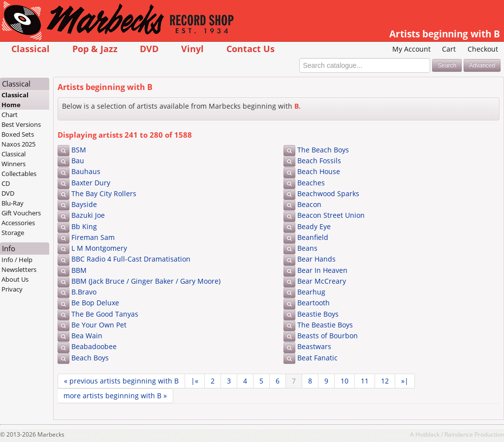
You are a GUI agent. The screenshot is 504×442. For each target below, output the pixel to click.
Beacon (309, 204)
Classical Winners (14, 159)
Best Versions (21, 124)
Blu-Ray (13, 203)
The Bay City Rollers (104, 193)
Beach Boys (90, 358)
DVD (149, 48)
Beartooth (314, 303)
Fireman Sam (93, 237)
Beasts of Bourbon (328, 336)
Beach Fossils (319, 161)
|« (195, 381)
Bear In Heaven (322, 270)
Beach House (319, 171)
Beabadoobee (94, 346)
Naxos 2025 (18, 144)
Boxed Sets (18, 134)
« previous (121, 381)
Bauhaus (86, 171)
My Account (411, 49)
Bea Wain (87, 336)
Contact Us (251, 48)
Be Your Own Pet (99, 325)
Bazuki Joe (88, 215)
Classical (31, 48)
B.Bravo (84, 292)
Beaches (311, 183)
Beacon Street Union (331, 215)
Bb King (84, 226)
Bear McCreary (322, 281)
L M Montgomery (99, 248)
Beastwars (314, 346)
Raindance (459, 434)
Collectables (19, 174)
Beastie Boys (318, 314)
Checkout (483, 49)
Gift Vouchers (21, 213)
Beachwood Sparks (328, 193)
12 (385, 381)
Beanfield (313, 237)
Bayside (84, 204)
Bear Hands (316, 259)
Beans (307, 248)
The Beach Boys (323, 150)
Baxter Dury (91, 183)
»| (405, 381)
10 (345, 381)
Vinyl (192, 48)
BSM (79, 150)
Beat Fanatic (317, 358)
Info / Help (17, 260)
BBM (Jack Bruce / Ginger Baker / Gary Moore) (146, 281)
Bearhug (311, 292)
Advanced (482, 65)
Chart (10, 115)
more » (115, 396)
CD (6, 183)
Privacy (12, 289)
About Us (15, 279)
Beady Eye (314, 226)
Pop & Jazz (95, 48)
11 (365, 381)
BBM (79, 270)
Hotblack (427, 434)
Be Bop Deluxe (95, 303)
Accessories (18, 223)
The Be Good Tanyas (105, 314)
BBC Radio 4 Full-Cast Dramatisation (131, 259)
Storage (13, 233)
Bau (78, 161)
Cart (449, 49)
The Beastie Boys (325, 325)
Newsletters (19, 269)
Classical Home (15, 100)
